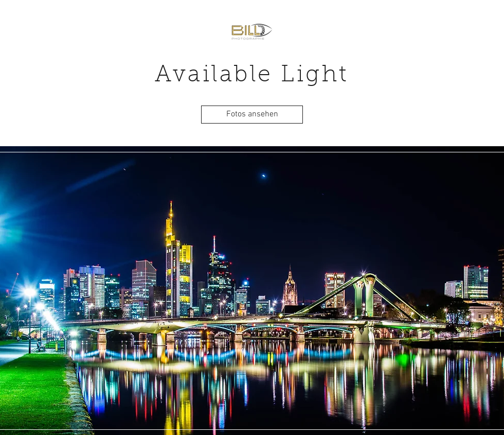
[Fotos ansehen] (252, 115)
